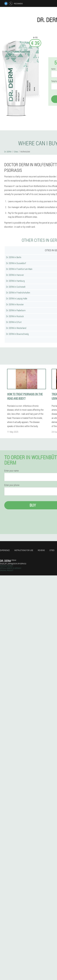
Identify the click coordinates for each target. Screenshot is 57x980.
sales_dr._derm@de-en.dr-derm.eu (13, 564)
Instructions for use (24, 550)
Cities (52, 550)
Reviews (41, 550)
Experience (5, 550)
